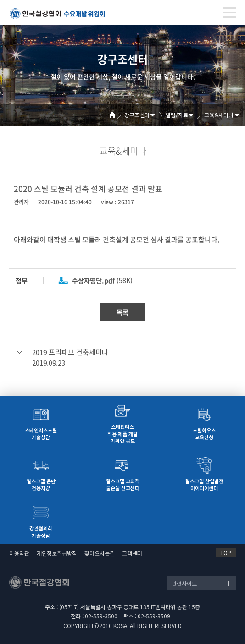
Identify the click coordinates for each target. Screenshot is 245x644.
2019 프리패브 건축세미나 (70, 352)
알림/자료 (177, 115)
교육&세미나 (219, 115)
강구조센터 (137, 115)
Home (116, 115)
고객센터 (132, 553)
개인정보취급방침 (57, 553)
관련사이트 (184, 583)
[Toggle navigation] (229, 13)
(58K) (102, 280)
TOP (226, 553)
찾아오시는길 (100, 553)
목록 (122, 312)
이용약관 (19, 553)
